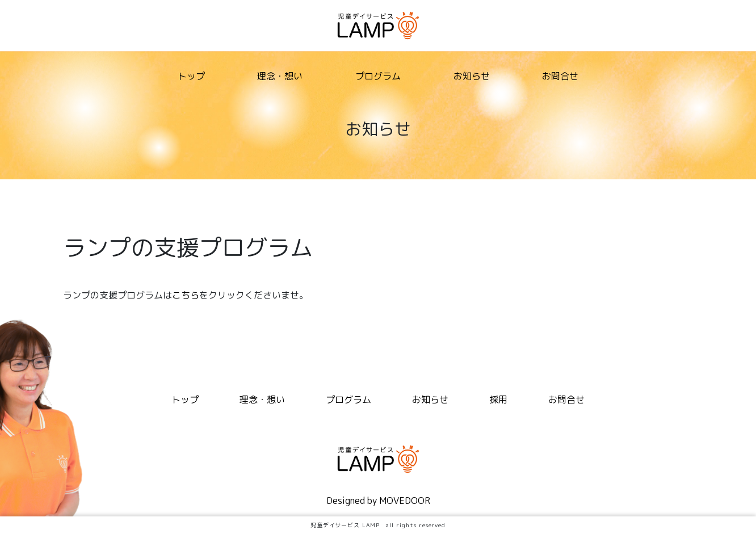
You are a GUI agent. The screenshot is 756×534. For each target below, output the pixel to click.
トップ (191, 76)
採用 (498, 400)
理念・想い (280, 76)
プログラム (378, 76)
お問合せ (560, 76)
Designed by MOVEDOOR (378, 501)
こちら (186, 295)
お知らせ (472, 76)
